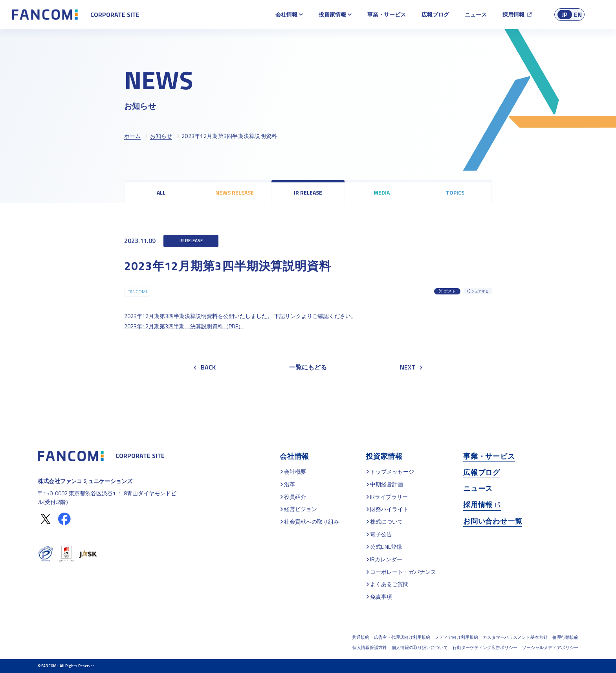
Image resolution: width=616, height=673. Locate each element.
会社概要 (295, 472)
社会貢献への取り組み (312, 521)
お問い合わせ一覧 (493, 521)
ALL (161, 192)
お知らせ (161, 136)
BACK (205, 367)
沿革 (290, 484)
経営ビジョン (301, 509)
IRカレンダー (386, 559)
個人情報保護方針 (370, 647)
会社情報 (286, 14)
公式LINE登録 (386, 547)
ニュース (476, 14)
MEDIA (382, 192)
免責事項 (381, 597)
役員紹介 (295, 497)
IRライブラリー (389, 497)
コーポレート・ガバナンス (403, 572)
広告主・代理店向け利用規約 (402, 637)
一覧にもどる (308, 367)
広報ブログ (435, 14)
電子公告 (381, 534)
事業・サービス (387, 14)
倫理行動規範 (565, 637)
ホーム (132, 136)
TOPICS (455, 192)
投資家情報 (332, 14)
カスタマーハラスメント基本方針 (515, 637)
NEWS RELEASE (235, 192)
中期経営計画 (387, 484)
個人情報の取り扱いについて (420, 647)
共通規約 (361, 637)
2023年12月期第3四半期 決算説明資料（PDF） (184, 326)
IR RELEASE (308, 192)
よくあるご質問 (389, 584)
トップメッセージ (392, 472)
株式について (387, 521)
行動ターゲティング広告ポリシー (485, 647)
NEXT (411, 367)
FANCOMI (137, 291)
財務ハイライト (389, 509)
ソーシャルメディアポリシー (550, 647)
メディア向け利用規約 (456, 637)
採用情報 (513, 14)
